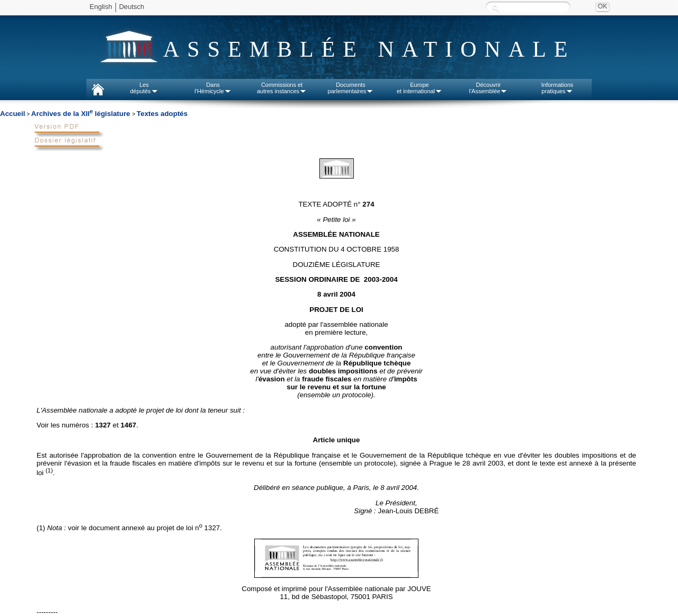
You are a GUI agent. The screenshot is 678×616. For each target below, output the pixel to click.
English (101, 7)
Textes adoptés (162, 114)
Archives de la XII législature (82, 114)
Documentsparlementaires (351, 88)
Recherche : (495, 8)
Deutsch (132, 7)
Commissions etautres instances (282, 88)
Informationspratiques (557, 88)
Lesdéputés (144, 88)
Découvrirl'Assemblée (489, 88)
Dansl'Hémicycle (213, 88)
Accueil (12, 114)
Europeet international (420, 88)
